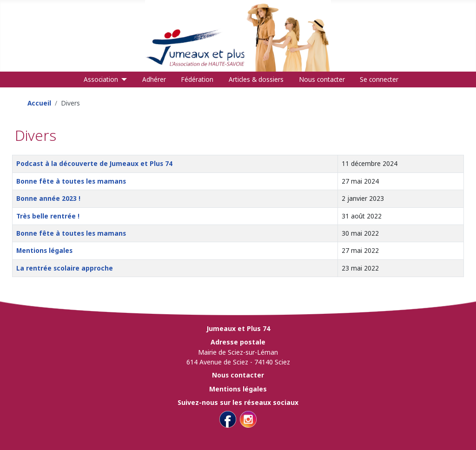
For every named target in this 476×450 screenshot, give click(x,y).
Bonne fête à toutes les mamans (71, 181)
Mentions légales (44, 250)
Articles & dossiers (256, 79)
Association (101, 79)
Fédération (197, 79)
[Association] (122, 79)
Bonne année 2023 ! (48, 198)
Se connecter (379, 79)
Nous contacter (322, 79)
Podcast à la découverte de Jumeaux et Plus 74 (94, 163)
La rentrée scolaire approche (65, 268)
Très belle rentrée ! (48, 216)
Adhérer (154, 79)
